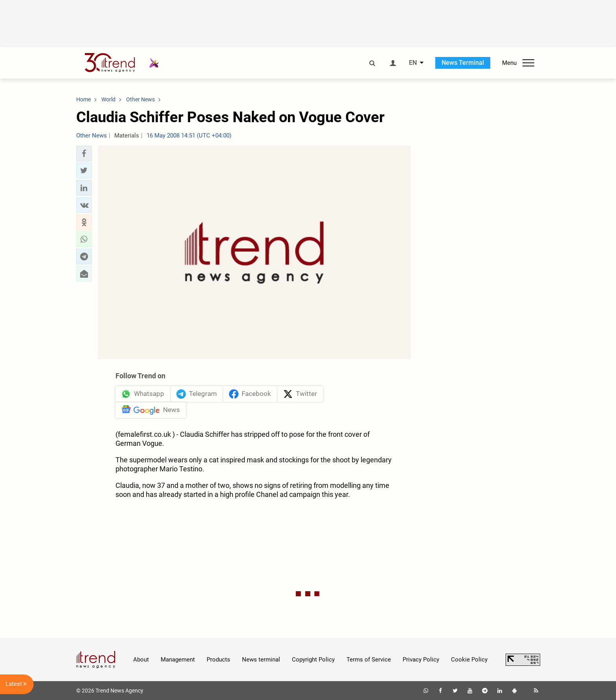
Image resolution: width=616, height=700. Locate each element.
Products (218, 660)
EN (413, 63)
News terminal (261, 660)
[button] (84, 154)
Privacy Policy (421, 660)
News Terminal (463, 63)
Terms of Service (369, 660)
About (141, 660)
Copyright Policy (313, 660)
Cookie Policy (469, 660)
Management (178, 660)
